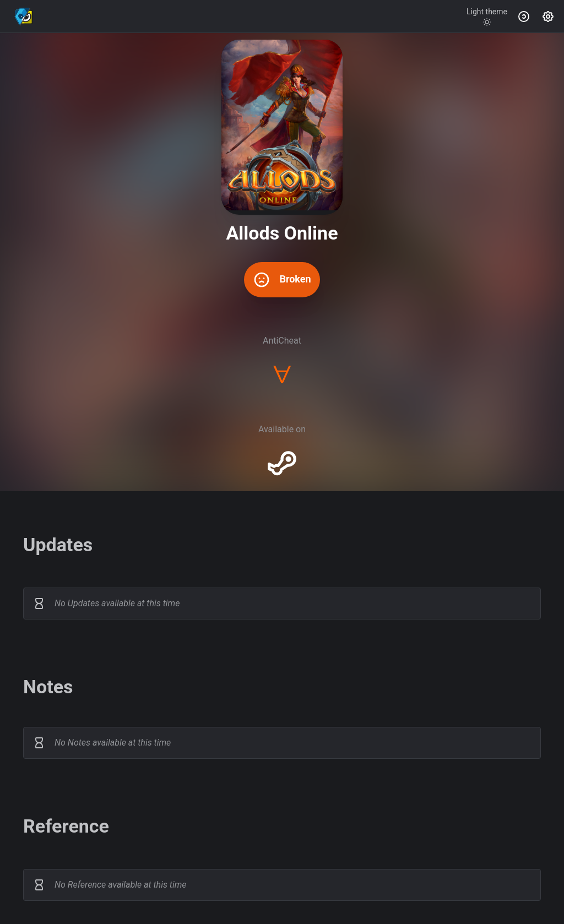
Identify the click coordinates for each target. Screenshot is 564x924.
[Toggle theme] (487, 17)
